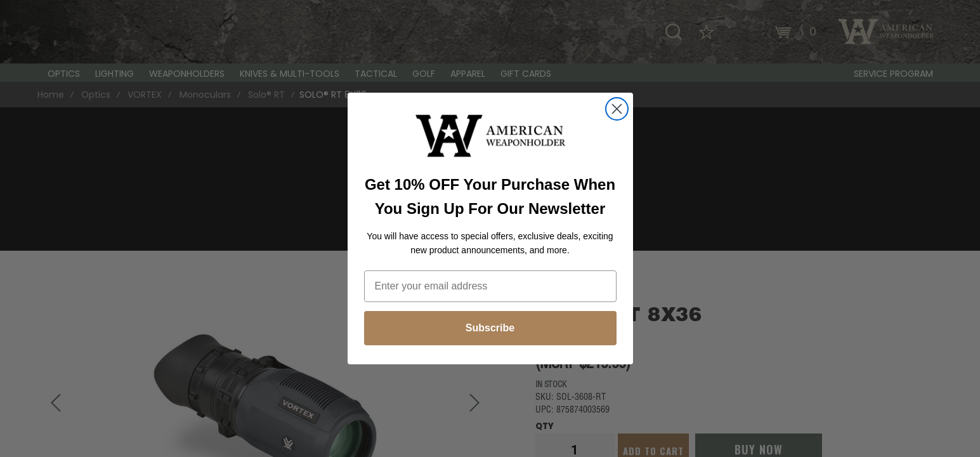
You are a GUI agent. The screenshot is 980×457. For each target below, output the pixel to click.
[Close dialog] (617, 109)
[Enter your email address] (490, 286)
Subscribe (490, 328)
